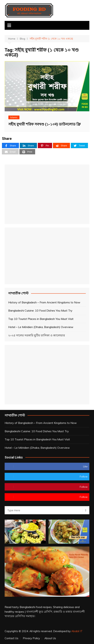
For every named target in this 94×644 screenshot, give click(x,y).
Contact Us (12, 638)
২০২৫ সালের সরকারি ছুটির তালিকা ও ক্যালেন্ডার (37, 335)
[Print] (27, 152)
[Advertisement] (47, 194)
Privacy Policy (31, 638)
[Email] (10, 152)
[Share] (11, 146)
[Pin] (45, 146)
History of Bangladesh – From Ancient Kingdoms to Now (44, 302)
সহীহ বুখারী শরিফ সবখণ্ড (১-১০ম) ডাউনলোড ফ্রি (45, 124)
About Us (50, 638)
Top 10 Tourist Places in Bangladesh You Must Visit (41, 319)
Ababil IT (77, 631)
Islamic (14, 117)
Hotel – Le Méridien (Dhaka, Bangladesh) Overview (41, 327)
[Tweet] (79, 146)
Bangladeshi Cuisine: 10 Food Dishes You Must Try (40, 310)
